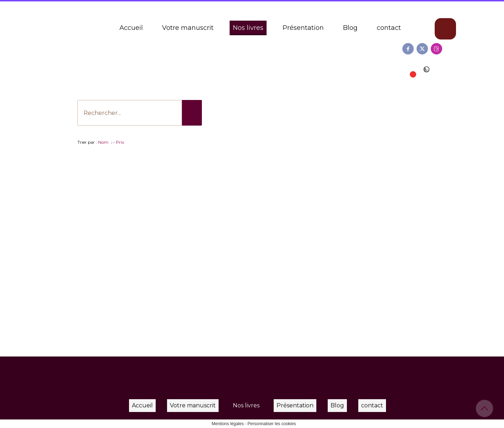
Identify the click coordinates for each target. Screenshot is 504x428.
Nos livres (248, 28)
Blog (350, 28)
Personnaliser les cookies (272, 424)
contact (389, 28)
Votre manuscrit (188, 28)
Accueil (131, 28)
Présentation (303, 28)
